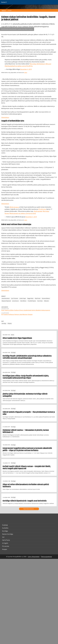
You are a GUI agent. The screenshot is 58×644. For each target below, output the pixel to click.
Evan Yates (40, 301)
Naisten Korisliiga (8, 534)
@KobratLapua (14, 207)
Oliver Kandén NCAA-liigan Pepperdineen (17, 338)
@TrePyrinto (42, 209)
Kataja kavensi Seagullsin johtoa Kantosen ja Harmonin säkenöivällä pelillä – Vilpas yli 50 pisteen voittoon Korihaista (27, 449)
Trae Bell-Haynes (32, 301)
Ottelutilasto (5, 117)
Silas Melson (23, 301)
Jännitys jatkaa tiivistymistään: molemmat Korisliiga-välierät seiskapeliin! (25, 395)
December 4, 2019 (26, 69)
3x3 (3, 537)
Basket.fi (4, 10)
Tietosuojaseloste (46, 557)
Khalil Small (38, 299)
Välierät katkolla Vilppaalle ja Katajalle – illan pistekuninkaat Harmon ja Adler (29, 413)
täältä (26, 73)
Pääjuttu (10, 323)
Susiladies (5, 528)
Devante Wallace (46, 299)
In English (5, 543)
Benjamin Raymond (6, 301)
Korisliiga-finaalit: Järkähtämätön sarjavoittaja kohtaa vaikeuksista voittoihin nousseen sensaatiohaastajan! (27, 357)
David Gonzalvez (6, 299)
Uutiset (10, 10)
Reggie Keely (30, 299)
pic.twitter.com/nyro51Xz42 (27, 213)
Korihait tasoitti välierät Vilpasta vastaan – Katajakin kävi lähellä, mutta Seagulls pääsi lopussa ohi (27, 468)
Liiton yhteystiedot (34, 557)
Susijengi (5, 525)
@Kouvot (48, 64)
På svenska (6, 546)
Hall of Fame (6, 540)
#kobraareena (14, 213)
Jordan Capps (23, 299)
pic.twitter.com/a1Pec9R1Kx (24, 66)
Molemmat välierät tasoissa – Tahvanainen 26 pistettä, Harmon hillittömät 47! (26, 431)
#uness (7, 213)
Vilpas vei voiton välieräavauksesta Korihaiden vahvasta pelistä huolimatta (26, 486)
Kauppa (5, 549)
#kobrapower (38, 211)
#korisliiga (46, 211)
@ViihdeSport (41, 64)
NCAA (13, 335)
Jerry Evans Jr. (16, 301)
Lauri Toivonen (15, 299)
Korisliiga (4, 323)
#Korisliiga (33, 64)
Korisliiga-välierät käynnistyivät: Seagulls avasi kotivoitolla (25, 501)
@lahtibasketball (10, 66)
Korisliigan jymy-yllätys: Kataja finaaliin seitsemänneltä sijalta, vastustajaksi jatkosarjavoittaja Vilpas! (26, 377)
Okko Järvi (46, 301)
